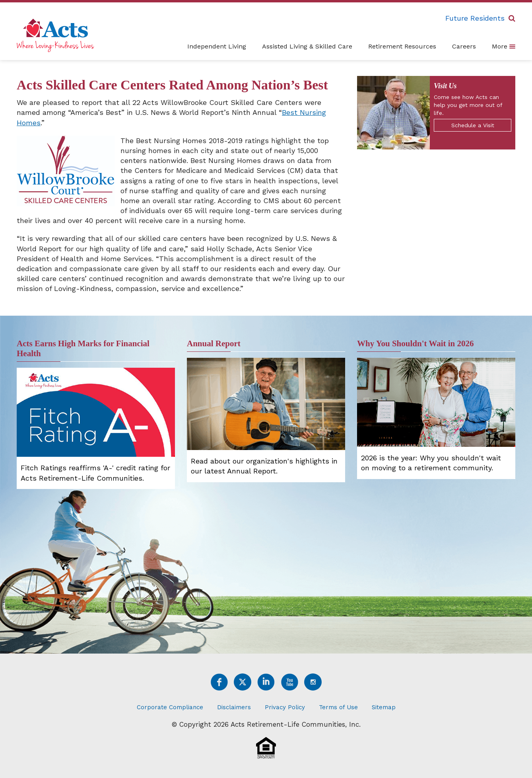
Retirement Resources (402, 46)
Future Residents (475, 18)
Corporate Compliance (170, 707)
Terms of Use (338, 707)
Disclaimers (234, 707)
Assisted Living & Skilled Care (307, 46)
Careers (464, 46)
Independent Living (217, 46)
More (504, 46)
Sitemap (384, 707)
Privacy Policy (285, 707)
